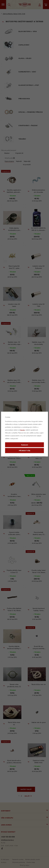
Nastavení (25, 445)
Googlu (22, 430)
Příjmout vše (25, 450)
